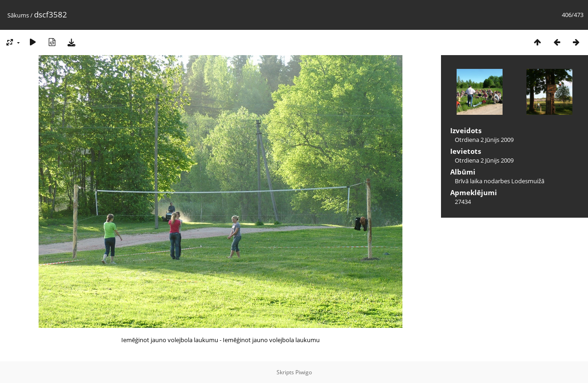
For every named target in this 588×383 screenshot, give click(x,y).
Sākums (18, 15)
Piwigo (304, 372)
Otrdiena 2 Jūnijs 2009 (484, 140)
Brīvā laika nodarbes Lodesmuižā (500, 181)
